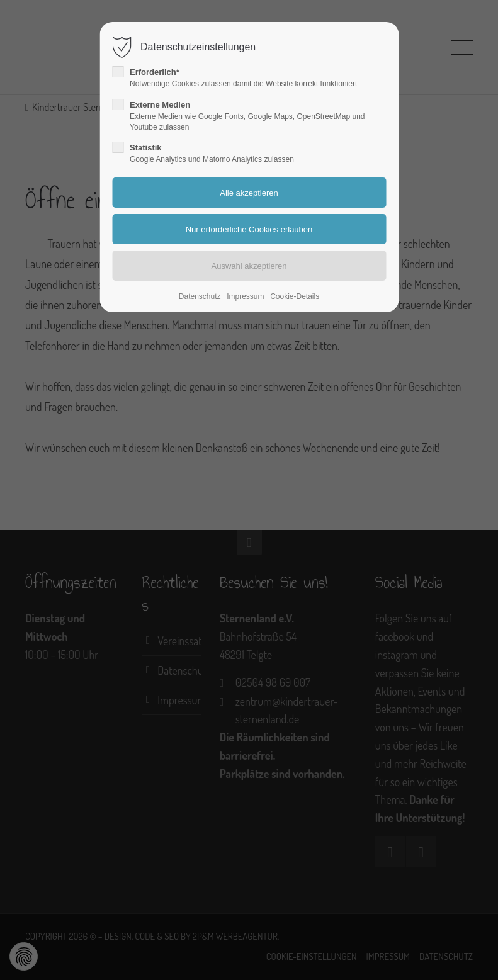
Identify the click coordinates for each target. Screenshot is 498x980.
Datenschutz (200, 296)
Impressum (245, 296)
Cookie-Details (295, 296)
